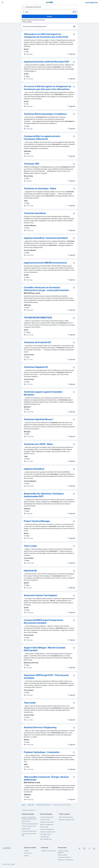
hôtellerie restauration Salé (48, 832)
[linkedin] (94, 848)
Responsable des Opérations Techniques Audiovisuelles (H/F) (44, 495)
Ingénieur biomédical (34, 469)
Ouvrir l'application (91, 3)
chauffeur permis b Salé (47, 817)
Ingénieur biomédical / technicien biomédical (46, 238)
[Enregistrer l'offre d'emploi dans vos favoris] (74, 34)
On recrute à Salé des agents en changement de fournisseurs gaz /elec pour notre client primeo (47, 88)
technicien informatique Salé (30, 824)
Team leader (30, 703)
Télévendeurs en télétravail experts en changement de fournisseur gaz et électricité (46, 36)
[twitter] (89, 848)
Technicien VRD (31, 164)
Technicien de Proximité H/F (37, 342)
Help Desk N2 (30, 571)
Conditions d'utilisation (64, 857)
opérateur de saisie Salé (47, 822)
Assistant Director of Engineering (40, 727)
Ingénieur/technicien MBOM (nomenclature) (45, 263)
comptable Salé (45, 837)
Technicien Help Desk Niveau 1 (39, 419)
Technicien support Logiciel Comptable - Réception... (44, 393)
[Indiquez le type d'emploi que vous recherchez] (50, 7)
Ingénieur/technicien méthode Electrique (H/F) (47, 62)
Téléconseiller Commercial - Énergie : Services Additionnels (46, 778)
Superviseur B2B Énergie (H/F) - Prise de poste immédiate (46, 677)
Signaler (71, 54)
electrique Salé (26, 829)
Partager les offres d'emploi (48, 851)
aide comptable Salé (46, 839)
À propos (26, 851)
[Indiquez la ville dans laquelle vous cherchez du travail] (50, 12)
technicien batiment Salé (29, 826)
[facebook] (80, 848)
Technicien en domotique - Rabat (40, 188)
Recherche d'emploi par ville (66, 820)
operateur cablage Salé (47, 824)
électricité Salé (26, 821)
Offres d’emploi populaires (66, 817)
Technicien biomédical (35, 213)
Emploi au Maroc (62, 855)
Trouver (49, 16)
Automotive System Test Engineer (41, 595)
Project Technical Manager (37, 521)
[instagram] (84, 848)
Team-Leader (30, 546)
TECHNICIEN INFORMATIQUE (38, 318)
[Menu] (2, 2)
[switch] (75, 26)
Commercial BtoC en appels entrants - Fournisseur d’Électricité (43, 138)
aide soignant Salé (45, 834)
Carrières (26, 856)
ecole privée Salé (45, 820)
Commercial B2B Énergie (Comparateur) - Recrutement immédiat (44, 621)
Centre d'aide (28, 853)
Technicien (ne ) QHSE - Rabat (38, 444)
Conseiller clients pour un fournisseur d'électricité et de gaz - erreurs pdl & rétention (46, 289)
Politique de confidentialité (65, 860)
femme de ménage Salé (47, 829)
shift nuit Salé (44, 827)
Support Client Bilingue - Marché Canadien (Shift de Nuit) (45, 649)
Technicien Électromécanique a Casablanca (45, 114)
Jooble (13, 864)
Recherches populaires (30, 810)
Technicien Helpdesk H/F (36, 367)
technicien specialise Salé (29, 831)
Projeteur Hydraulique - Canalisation (42, 752)
